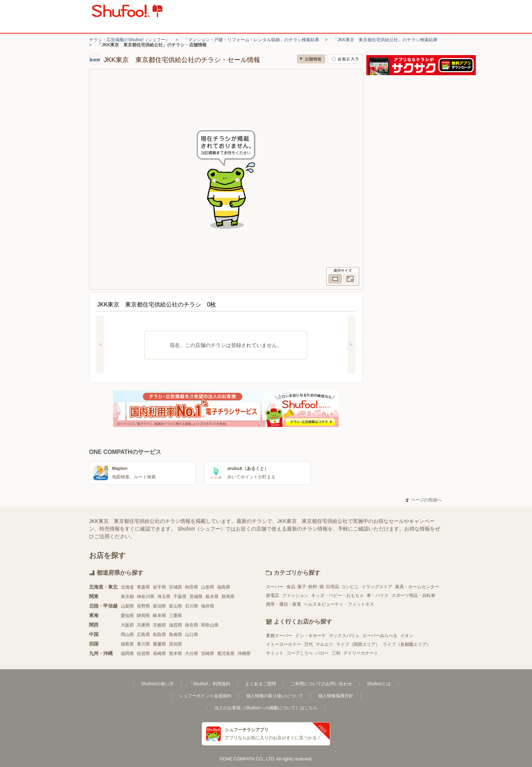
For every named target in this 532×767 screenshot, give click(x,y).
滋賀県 (176, 625)
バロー (322, 653)
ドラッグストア (377, 587)
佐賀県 (143, 654)
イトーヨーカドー (284, 644)
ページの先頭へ (424, 500)
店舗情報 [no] (311, 59)
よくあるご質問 (261, 684)
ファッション (295, 596)
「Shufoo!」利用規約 (209, 684)
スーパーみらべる (380, 636)
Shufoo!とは (379, 684)
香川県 (143, 644)
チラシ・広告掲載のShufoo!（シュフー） (129, 40)
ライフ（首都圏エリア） (407, 644)
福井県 (208, 606)
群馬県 (228, 597)
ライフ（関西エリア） (358, 644)
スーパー (275, 587)
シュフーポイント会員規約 (205, 696)
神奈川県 (146, 597)
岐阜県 (159, 616)
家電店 (273, 596)
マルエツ (324, 644)
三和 (336, 653)
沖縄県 (244, 654)
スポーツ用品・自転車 (413, 596)
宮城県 (176, 587)
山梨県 (127, 606)
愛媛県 (159, 644)
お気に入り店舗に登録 (345, 59)
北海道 (127, 587)
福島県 (224, 587)
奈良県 (192, 625)
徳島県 (127, 644)
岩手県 (159, 587)
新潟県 (159, 606)
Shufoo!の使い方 (157, 684)
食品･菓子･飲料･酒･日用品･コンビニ (323, 587)
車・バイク (378, 596)
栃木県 (212, 597)
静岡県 (143, 616)
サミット (275, 653)
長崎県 (159, 654)
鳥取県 (159, 635)
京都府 (159, 625)
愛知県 (127, 616)
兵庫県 (143, 625)
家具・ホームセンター (417, 587)
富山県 (176, 606)
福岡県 (127, 654)
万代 (308, 644)
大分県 (192, 654)
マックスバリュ (344, 636)
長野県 (143, 606)
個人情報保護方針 (336, 696)
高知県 (176, 644)
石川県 (192, 606)
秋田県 (192, 587)
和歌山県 (210, 625)
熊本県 (176, 654)
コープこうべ (300, 653)
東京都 (127, 597)
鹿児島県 (226, 654)
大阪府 (127, 625)
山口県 (192, 635)
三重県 (176, 616)
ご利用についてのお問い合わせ (321, 684)
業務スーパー (279, 636)
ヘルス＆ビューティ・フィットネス (339, 604)
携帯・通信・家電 (284, 604)
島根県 (176, 635)
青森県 (143, 587)
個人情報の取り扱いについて (275, 696)
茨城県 (196, 597)
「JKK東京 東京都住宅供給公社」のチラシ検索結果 (385, 40)
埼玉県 (164, 597)
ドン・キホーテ (311, 636)
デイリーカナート (361, 653)
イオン (407, 636)
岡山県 (127, 635)
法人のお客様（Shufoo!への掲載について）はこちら (266, 708)
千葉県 (180, 597)
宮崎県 (208, 654)
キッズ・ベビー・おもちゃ (338, 596)
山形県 (208, 587)
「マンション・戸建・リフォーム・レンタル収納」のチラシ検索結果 (251, 40)
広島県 (143, 635)
